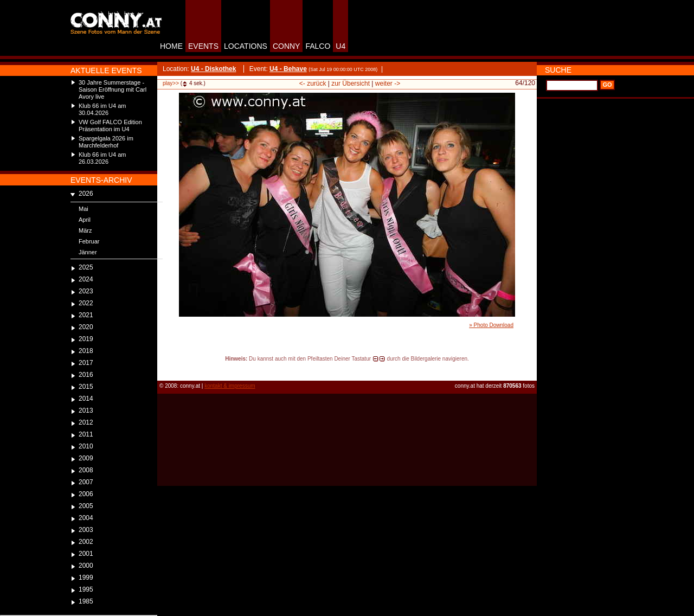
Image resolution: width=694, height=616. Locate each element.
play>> (171, 83)
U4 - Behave (288, 69)
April (85, 220)
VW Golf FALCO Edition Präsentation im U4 (110, 126)
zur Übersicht (351, 84)
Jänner (88, 252)
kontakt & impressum (230, 386)
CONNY (287, 46)
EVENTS (203, 46)
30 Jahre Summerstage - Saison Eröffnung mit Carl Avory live (113, 89)
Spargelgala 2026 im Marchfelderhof (106, 142)
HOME (171, 46)
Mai (83, 209)
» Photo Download (491, 325)
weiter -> (388, 84)
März (85, 230)
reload (166, 369)
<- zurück (313, 84)
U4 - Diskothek (213, 69)
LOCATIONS (246, 46)
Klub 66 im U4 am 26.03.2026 (102, 158)
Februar (89, 241)
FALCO (318, 46)
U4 (340, 46)
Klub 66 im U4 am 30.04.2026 (102, 109)
